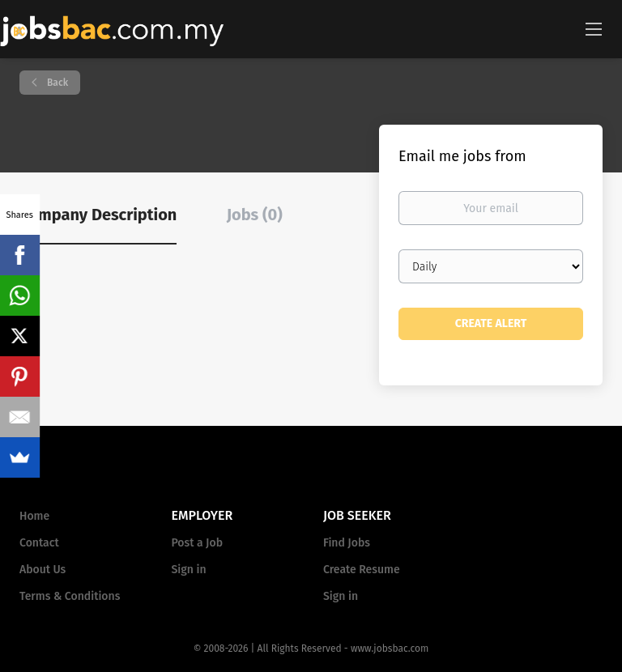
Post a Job (197, 543)
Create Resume (362, 570)
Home (34, 516)
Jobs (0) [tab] (255, 215)
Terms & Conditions (70, 596)
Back (56, 83)
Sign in (189, 570)
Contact (39, 543)
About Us (43, 570)
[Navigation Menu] (594, 28)
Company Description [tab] (98, 215)
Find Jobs (347, 543)
